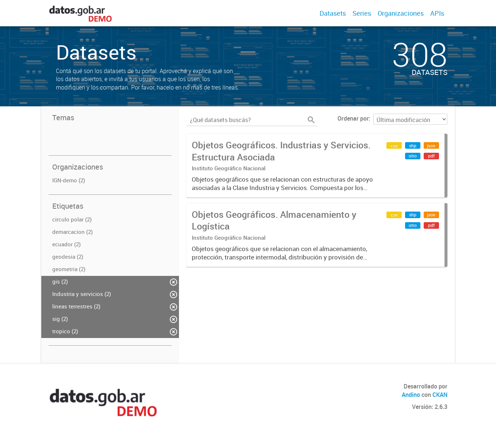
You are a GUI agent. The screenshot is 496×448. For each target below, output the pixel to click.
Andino (411, 395)
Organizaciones (401, 13)
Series (362, 13)
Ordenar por (353, 118)
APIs (437, 13)
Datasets (333, 13)
